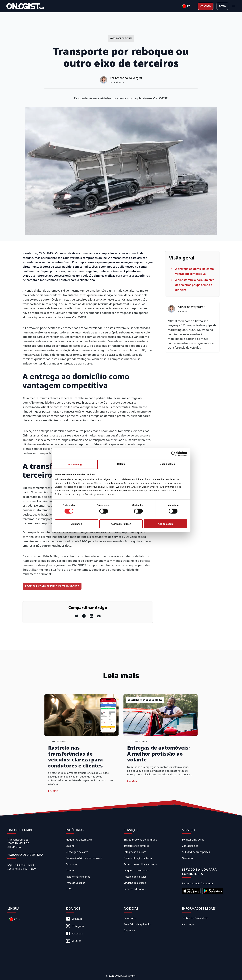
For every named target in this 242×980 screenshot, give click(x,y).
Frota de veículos (75, 883)
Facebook (74, 934)
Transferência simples (136, 846)
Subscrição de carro (77, 852)
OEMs (69, 889)
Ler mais (53, 791)
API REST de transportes (196, 852)
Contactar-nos (190, 846)
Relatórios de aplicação (137, 924)
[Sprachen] (188, 6)
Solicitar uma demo (193, 840)
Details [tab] (121, 464)
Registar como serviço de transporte (52, 586)
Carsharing (72, 864)
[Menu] (233, 6)
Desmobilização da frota (138, 858)
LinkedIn (74, 919)
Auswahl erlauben (121, 524)
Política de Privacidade (195, 918)
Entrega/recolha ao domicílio (140, 840)
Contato (205, 6)
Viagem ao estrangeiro (137, 870)
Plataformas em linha (78, 877)
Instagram (75, 926)
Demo (222, 6)
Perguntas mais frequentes (198, 883)
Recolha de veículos (135, 877)
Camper (70, 870)
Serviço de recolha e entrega (140, 864)
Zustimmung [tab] (75, 464)
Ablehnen (77, 524)
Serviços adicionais (135, 889)
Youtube (73, 941)
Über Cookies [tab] (167, 464)
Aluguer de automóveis (79, 840)
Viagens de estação (135, 883)
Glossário (187, 858)
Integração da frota (135, 852)
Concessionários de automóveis (84, 858)
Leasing (70, 846)
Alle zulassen (165, 524)
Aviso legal (188, 924)
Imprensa (129, 930)
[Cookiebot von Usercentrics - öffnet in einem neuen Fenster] (174, 454)
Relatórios (130, 918)
